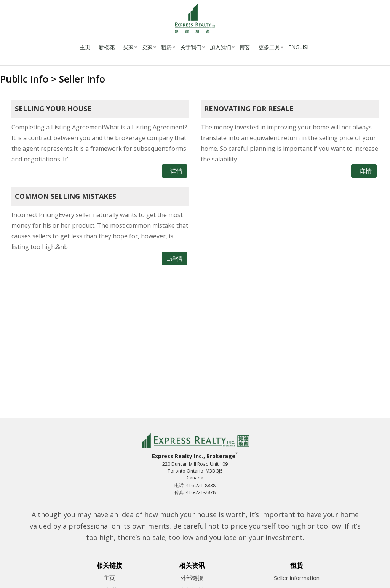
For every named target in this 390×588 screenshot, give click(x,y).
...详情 (175, 171)
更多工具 (269, 47)
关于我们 (191, 47)
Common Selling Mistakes (66, 196)
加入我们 (221, 47)
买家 (128, 47)
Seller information (297, 578)
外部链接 (192, 578)
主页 (85, 47)
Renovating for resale (249, 109)
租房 (166, 47)
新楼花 (107, 47)
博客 (245, 47)
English (300, 47)
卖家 (147, 47)
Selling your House (53, 109)
